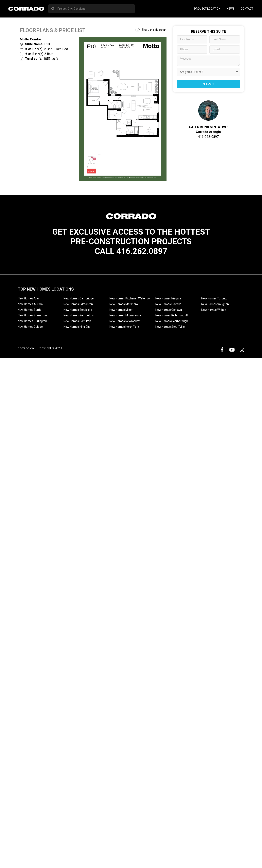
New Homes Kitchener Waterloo (130, 298)
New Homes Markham (124, 304)
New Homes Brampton (32, 315)
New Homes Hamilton (77, 321)
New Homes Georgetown (79, 315)
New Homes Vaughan (215, 304)
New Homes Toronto (214, 298)
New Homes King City (77, 327)
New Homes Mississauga (125, 315)
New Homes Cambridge (79, 298)
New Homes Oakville (168, 304)
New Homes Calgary (31, 327)
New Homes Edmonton (78, 304)
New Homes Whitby (214, 310)
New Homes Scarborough (172, 321)
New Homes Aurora (30, 304)
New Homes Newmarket (125, 321)
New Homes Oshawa (169, 310)
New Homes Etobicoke (78, 310)
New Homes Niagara (168, 298)
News (231, 9)
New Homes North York (124, 327)
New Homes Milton (121, 310)
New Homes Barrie (30, 310)
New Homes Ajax (29, 298)
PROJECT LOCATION (207, 9)
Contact (247, 9)
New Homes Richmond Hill (172, 315)
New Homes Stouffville (170, 327)
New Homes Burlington (32, 321)
